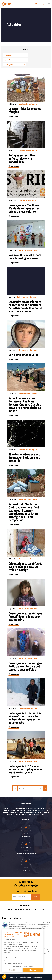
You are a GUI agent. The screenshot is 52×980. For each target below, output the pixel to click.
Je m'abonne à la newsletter (26, 891)
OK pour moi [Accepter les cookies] (33, 970)
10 (40, 788)
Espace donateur (14, 909)
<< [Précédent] (15, 788)
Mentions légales (14, 977)
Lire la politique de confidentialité (13, 964)
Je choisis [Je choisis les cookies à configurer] (12, 970)
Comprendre (14, 116)
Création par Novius (28, 977)
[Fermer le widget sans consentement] (34, 927)
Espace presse (39, 909)
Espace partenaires (27, 909)
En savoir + (26, 820)
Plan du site (20, 977)
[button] (4, 977)
